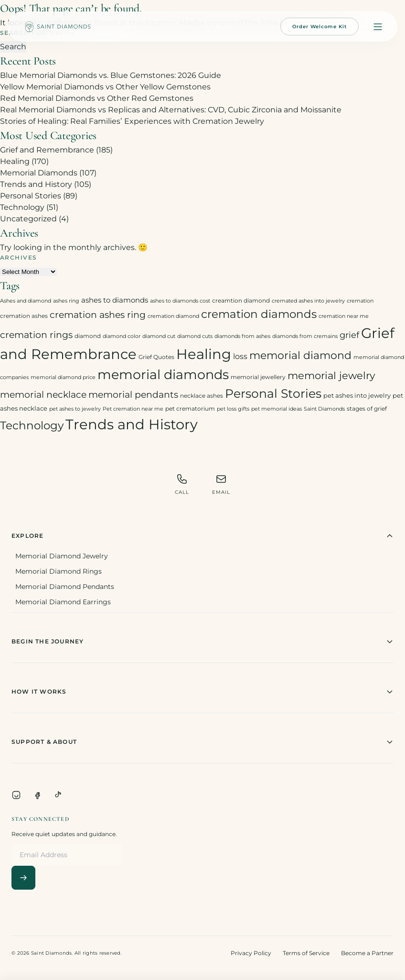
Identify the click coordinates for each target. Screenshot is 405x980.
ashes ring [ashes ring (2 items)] (66, 301)
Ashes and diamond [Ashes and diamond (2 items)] (26, 301)
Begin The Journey (202, 642)
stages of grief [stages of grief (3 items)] (367, 408)
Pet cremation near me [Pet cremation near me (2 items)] (133, 409)
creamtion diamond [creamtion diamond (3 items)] (241, 300)
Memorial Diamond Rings (59, 571)
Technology (22, 207)
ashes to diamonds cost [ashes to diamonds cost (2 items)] (180, 301)
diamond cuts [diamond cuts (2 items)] (195, 336)
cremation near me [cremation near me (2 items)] (344, 316)
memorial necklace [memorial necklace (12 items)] (43, 395)
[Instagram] (16, 795)
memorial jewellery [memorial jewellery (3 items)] (258, 377)
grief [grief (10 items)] (349, 335)
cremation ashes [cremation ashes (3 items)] (24, 316)
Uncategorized (28, 219)
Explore (202, 536)
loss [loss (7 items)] (240, 356)
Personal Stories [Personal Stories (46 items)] (273, 393)
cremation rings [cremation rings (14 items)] (36, 335)
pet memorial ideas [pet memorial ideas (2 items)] (277, 409)
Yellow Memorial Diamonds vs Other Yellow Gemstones (105, 87)
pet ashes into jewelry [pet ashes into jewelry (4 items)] (357, 395)
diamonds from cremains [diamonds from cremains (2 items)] (305, 336)
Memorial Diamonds (39, 173)
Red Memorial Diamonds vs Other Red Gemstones (97, 98)
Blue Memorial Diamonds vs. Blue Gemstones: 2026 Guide (111, 75)
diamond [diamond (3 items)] (88, 336)
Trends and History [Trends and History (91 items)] (132, 424)
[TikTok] (58, 795)
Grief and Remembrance (47, 150)
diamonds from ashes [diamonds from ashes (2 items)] (242, 336)
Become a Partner (367, 953)
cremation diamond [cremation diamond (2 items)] (173, 316)
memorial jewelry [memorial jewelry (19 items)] (331, 376)
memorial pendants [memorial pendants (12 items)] (133, 395)
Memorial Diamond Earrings (63, 602)
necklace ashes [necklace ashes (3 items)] (202, 396)
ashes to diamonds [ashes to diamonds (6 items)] (115, 300)
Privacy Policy (251, 953)
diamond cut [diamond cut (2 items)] (159, 336)
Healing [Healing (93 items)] (204, 354)
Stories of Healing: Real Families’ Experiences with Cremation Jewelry (132, 121)
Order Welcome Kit (320, 27)
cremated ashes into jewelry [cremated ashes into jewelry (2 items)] (308, 301)
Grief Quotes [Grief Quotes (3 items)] (156, 357)
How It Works (202, 692)
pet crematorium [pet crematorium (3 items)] (190, 408)
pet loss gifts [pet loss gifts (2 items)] (233, 409)
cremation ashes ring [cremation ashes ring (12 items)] (98, 315)
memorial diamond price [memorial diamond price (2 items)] (63, 377)
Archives (19, 257)
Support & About (202, 742)
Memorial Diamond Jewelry (62, 556)
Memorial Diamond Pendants (65, 587)
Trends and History (36, 184)
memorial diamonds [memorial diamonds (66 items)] (163, 374)
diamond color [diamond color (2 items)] (122, 336)
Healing (15, 161)
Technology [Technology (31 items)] (32, 425)
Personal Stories (31, 196)
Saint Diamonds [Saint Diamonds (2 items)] (324, 409)
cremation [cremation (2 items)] (360, 301)
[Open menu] (378, 27)
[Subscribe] (23, 878)
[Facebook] (37, 795)
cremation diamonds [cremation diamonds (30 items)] (259, 314)
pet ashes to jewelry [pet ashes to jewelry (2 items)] (75, 409)
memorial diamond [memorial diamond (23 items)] (300, 355)
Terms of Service (306, 953)
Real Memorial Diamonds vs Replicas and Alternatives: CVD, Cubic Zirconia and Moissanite (171, 110)
